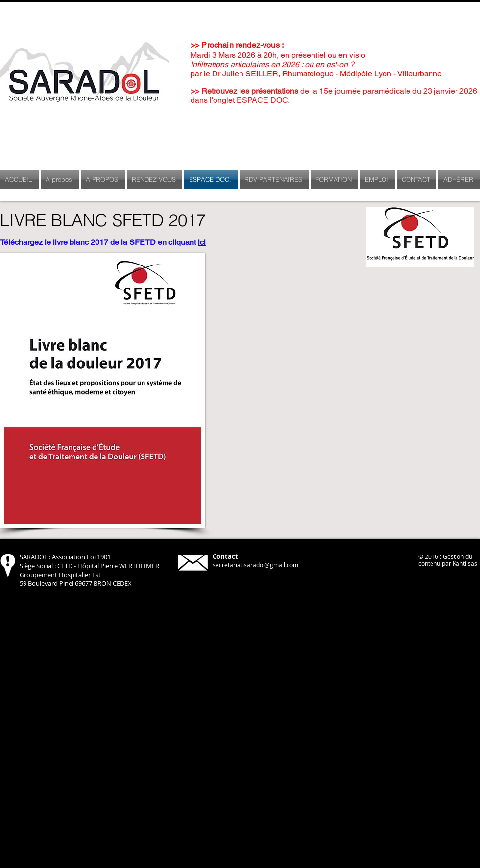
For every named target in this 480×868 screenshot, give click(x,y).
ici (202, 242)
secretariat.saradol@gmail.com (255, 565)
